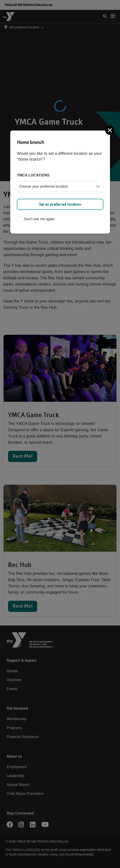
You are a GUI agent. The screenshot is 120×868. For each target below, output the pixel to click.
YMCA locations (33, 175)
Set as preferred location (60, 204)
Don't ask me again (36, 219)
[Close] (110, 130)
